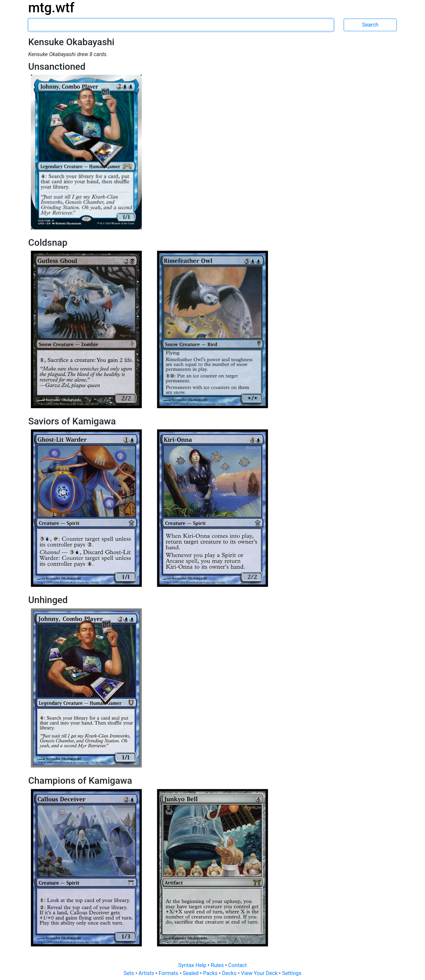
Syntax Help (193, 965)
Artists (147, 973)
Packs (211, 973)
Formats (169, 973)
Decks (230, 973)
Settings (292, 973)
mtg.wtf (51, 8)
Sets (129, 973)
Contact (237, 965)
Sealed (191, 973)
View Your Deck (260, 973)
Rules (218, 965)
